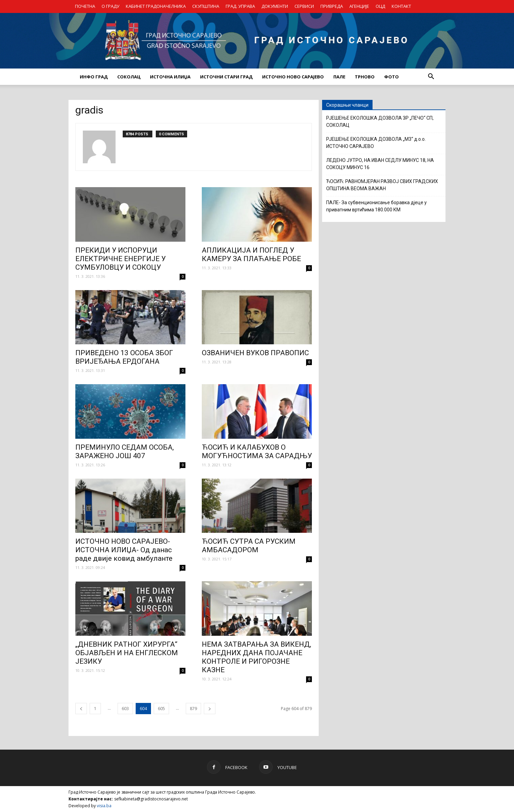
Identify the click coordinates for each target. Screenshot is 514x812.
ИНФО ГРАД (94, 77)
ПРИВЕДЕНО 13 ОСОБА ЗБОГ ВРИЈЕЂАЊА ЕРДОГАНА (124, 357)
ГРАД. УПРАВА (240, 6)
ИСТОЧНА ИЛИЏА (170, 77)
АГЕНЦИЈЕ (359, 6)
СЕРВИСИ (304, 6)
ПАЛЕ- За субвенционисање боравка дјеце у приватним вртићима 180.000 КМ (376, 206)
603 (125, 709)
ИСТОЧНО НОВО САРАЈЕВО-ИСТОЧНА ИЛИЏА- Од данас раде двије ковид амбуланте (124, 550)
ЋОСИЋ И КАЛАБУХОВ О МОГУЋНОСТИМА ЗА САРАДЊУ (257, 452)
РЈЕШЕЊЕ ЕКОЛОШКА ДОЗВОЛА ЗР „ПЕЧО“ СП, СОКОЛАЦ (380, 122)
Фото (391, 77)
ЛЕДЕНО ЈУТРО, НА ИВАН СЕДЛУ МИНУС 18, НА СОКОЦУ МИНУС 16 (380, 164)
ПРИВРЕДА (332, 6)
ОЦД (380, 6)
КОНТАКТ (401, 6)
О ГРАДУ (110, 6)
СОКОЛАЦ (129, 77)
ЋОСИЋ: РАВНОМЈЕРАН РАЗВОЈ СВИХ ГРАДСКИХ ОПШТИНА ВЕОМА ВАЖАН (382, 185)
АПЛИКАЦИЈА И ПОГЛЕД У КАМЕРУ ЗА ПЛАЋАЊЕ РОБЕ (251, 254)
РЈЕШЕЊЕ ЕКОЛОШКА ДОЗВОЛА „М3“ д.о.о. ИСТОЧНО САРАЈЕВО (376, 143)
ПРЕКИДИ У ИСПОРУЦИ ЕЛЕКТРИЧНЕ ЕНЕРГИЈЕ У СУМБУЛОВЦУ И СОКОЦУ (120, 259)
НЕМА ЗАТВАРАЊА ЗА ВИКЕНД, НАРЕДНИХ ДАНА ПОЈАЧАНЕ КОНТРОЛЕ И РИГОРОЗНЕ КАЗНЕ (256, 657)
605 (161, 709)
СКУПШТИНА (206, 6)
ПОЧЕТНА (85, 6)
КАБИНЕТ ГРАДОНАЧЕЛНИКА (156, 6)
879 (193, 709)
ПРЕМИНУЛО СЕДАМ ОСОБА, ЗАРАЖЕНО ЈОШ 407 (125, 452)
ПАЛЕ (339, 77)
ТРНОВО (365, 77)
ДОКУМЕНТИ (275, 6)
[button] (431, 77)
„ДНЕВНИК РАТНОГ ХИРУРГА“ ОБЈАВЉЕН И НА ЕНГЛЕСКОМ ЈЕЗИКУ (127, 653)
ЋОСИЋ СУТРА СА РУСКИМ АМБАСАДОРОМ (249, 546)
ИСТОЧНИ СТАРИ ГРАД (226, 77)
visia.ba (104, 806)
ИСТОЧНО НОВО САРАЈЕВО (293, 77)
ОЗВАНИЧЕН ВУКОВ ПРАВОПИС (255, 353)
